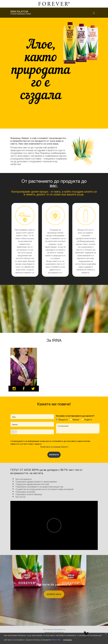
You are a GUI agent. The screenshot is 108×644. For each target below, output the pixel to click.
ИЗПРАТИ (54, 455)
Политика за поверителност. (54, 447)
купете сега (54, 594)
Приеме (68, 640)
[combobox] (14, 432)
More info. (57, 640)
